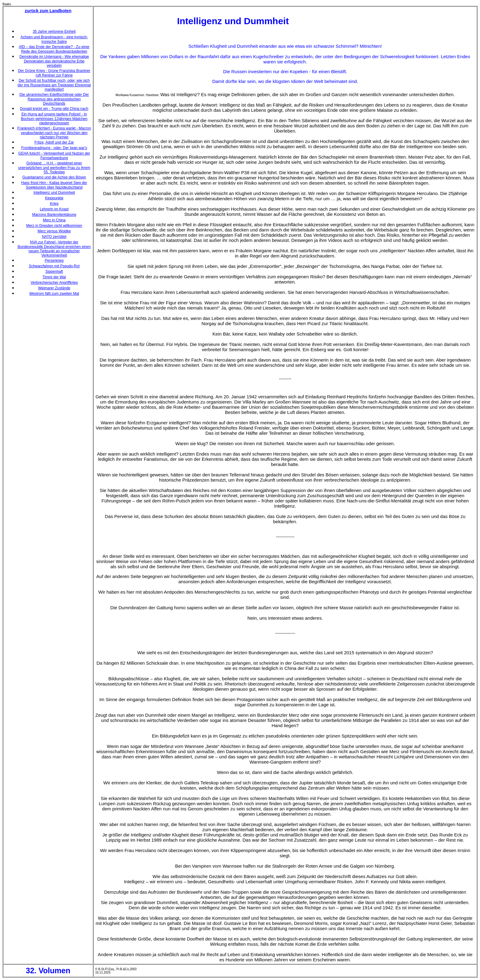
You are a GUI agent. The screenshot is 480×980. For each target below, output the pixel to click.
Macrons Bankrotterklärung (54, 215)
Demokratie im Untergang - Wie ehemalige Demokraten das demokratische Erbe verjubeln (54, 61)
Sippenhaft (54, 272)
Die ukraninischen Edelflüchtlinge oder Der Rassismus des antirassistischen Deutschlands (54, 99)
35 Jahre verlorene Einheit (54, 32)
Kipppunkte (54, 198)
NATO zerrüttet (54, 237)
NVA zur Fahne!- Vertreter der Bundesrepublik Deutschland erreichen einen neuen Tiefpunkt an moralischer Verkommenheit (54, 249)
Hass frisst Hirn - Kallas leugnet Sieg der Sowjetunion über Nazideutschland (54, 185)
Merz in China (54, 220)
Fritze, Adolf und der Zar (54, 142)
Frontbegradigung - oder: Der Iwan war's (54, 148)
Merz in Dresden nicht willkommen (54, 226)
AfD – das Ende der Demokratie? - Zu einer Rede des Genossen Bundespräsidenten (54, 49)
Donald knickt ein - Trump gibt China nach (54, 109)
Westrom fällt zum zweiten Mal (54, 294)
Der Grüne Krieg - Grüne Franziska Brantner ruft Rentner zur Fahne (54, 73)
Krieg (54, 204)
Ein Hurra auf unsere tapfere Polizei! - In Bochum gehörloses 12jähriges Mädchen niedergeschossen (54, 119)
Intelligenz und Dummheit (54, 193)
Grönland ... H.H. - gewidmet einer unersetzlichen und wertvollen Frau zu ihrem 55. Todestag (54, 168)
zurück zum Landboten (48, 11)
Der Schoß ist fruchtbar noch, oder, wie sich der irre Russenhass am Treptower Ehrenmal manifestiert (54, 85)
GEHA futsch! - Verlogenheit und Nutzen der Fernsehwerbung (54, 156)
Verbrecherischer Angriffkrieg (54, 283)
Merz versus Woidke (54, 231)
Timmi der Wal (54, 277)
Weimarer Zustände (54, 288)
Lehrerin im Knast (54, 209)
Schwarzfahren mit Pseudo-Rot (54, 266)
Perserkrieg (54, 261)
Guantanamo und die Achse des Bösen (54, 177)
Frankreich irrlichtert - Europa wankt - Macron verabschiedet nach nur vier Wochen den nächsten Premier (54, 133)
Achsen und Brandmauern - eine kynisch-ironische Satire (54, 39)
